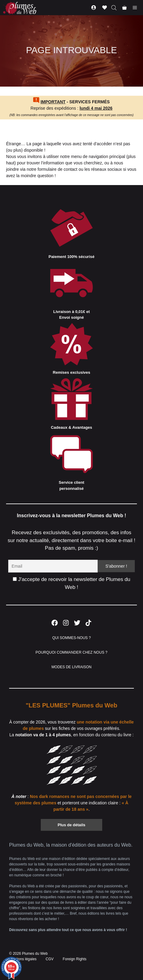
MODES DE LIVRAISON (71, 667)
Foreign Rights (75, 959)
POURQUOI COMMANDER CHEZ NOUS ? (71, 652)
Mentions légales (23, 959)
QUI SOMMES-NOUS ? (72, 638)
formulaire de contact (58, 169)
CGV (50, 959)
